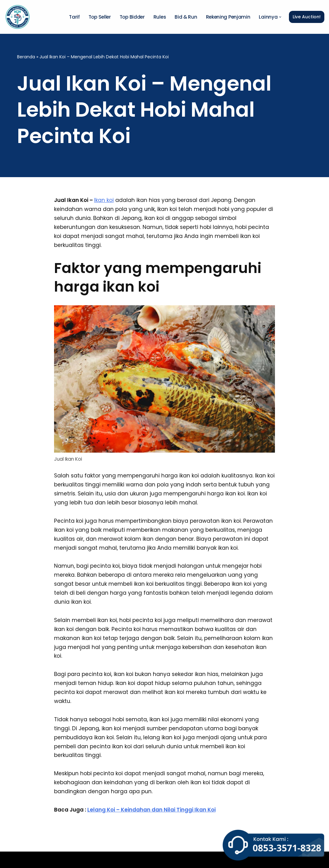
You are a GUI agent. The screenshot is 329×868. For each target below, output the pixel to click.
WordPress (89, 860)
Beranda (26, 57)
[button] (280, 17)
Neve (11, 860)
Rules (160, 17)
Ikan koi (104, 200)
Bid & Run (186, 17)
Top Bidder (132, 17)
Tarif (74, 17)
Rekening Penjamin (228, 17)
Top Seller (100, 17)
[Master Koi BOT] (18, 17)
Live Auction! (307, 17)
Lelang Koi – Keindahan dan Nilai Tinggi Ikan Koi (151, 810)
